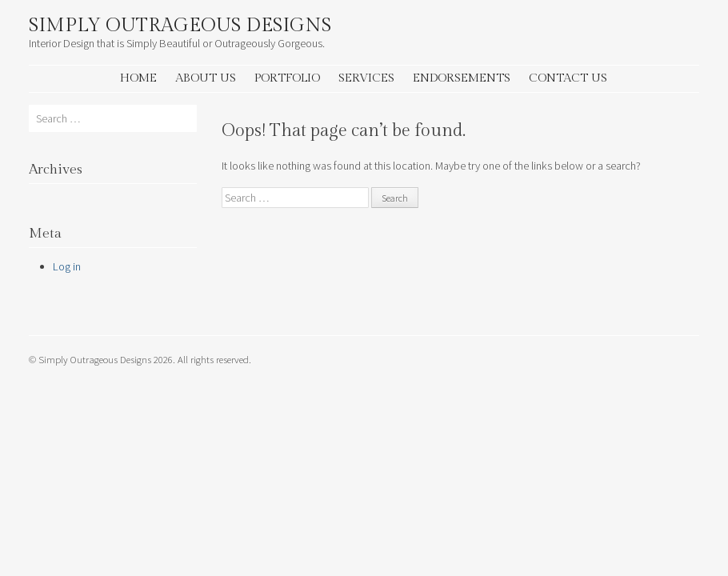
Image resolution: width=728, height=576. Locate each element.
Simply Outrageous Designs (180, 26)
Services (366, 78)
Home (138, 78)
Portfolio (287, 78)
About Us (206, 78)
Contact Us (568, 78)
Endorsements (462, 78)
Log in (67, 266)
